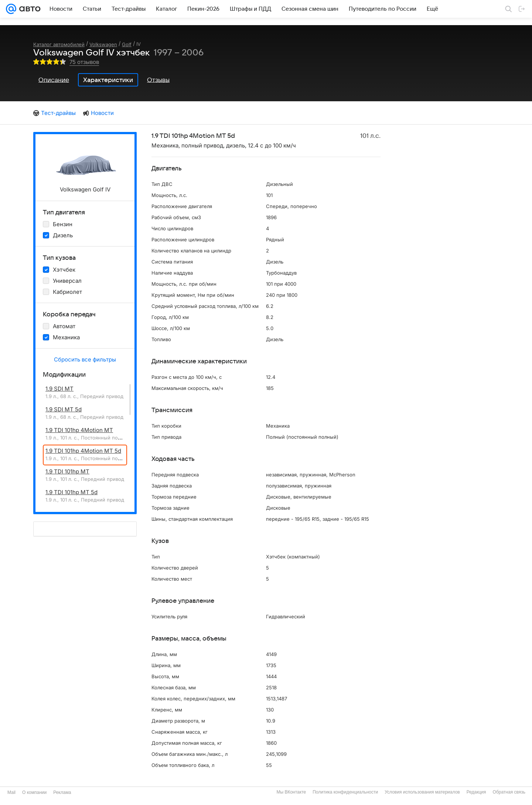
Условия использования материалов (422, 792)
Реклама (62, 792)
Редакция (476, 792)
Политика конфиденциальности (345, 792)
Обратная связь (509, 792)
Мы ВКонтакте (291, 792)
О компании (34, 792)
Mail (11, 792)
